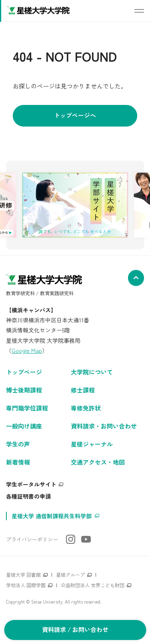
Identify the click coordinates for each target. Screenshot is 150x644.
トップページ (24, 372)
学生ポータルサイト (31, 484)
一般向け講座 (24, 426)
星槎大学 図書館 (23, 575)
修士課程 (83, 390)
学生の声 (18, 444)
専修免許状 (86, 408)
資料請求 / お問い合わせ (75, 629)
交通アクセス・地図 (98, 462)
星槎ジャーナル (92, 444)
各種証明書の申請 (28, 496)
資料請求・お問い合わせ (104, 426)
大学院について (92, 372)
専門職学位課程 (27, 408)
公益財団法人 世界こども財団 (93, 585)
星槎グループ (70, 575)
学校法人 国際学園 (26, 585)
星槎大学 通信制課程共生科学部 (52, 516)
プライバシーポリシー (32, 539)
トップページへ (75, 115)
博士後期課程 (24, 390)
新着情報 (18, 462)
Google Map (27, 350)
